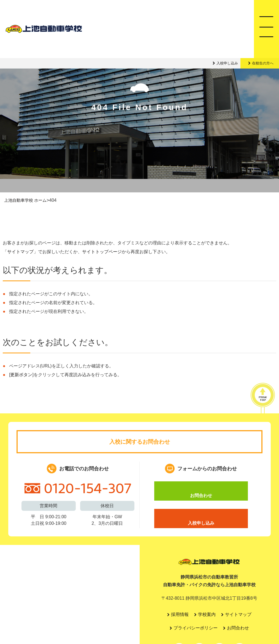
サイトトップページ (102, 252)
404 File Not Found (140, 125)
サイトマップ (20, 252)
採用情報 (180, 615)
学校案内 (207, 615)
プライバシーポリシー (196, 629)
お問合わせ (201, 492)
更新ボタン (21, 375)
